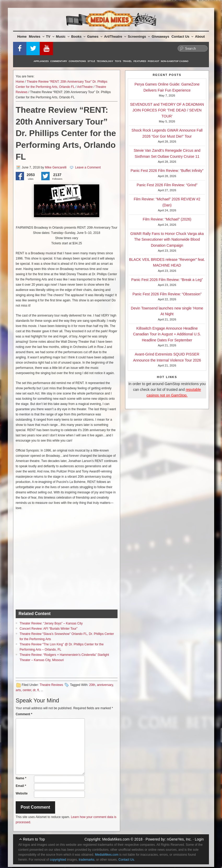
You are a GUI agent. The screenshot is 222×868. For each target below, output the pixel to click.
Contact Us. (127, 860)
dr (34, 690)
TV (50, 36)
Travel (127, 61)
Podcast (154, 61)
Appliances (41, 61)
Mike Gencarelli (56, 167)
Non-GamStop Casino (175, 61)
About (200, 36)
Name (21, 778)
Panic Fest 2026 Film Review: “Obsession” (167, 294)
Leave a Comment (88, 167)
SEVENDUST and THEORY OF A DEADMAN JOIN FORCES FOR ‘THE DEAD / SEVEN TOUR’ (167, 110)
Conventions (77, 61)
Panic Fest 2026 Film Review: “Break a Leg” (167, 280)
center (27, 690)
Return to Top (34, 839)
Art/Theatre (115, 36)
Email (21, 786)
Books (78, 36)
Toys (118, 61)
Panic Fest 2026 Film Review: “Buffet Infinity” (167, 171)
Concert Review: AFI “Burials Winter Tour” (49, 629)
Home (22, 36)
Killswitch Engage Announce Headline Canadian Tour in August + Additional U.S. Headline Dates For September (167, 334)
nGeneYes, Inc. (179, 839)
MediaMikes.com (116, 839)
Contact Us (182, 36)
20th (92, 685)
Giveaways (160, 36)
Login (199, 839)
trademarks (86, 860)
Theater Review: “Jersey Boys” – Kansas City (51, 623)
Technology (105, 61)
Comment (24, 714)
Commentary (59, 61)
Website (22, 793)
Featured (140, 61)
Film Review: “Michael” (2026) (167, 219)
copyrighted (58, 860)
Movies (37, 36)
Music (63, 36)
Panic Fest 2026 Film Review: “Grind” (167, 185)
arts (18, 690)
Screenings (139, 36)
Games (95, 36)
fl (38, 690)
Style (91, 61)
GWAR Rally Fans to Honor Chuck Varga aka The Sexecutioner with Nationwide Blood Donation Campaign (167, 239)
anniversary (105, 685)
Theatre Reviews (51, 685)
